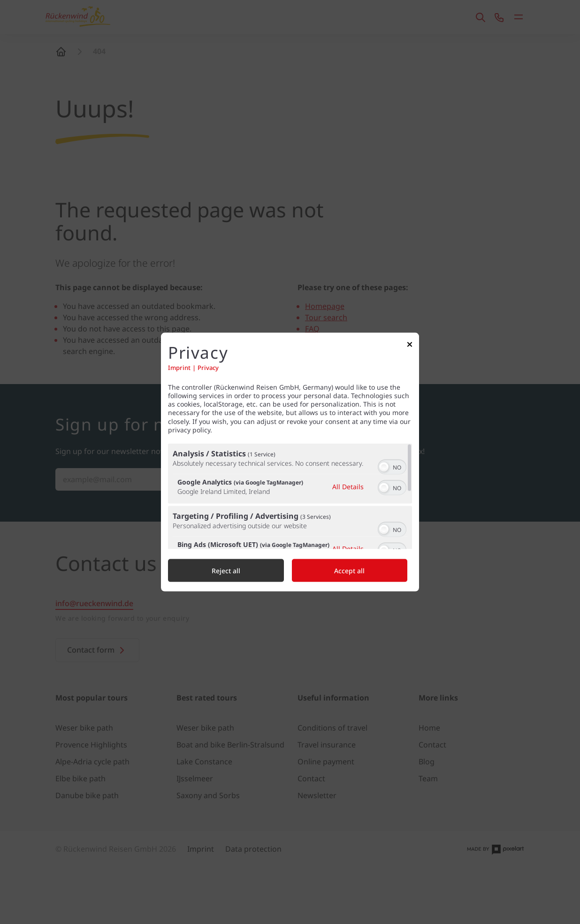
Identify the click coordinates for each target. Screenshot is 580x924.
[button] (384, 467)
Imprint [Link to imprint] (179, 367)
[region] (290, 496)
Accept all (349, 570)
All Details (348, 486)
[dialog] (290, 462)
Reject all (226, 570)
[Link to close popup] (410, 347)
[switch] (392, 466)
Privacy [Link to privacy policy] (208, 367)
